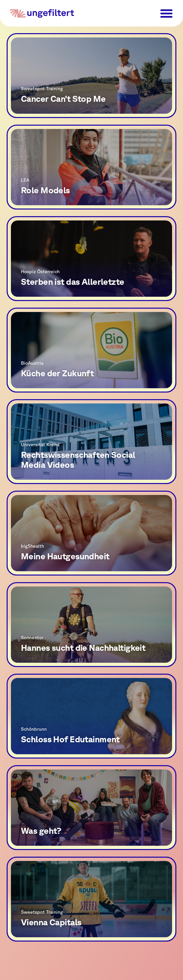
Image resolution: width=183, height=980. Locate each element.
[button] (166, 13)
